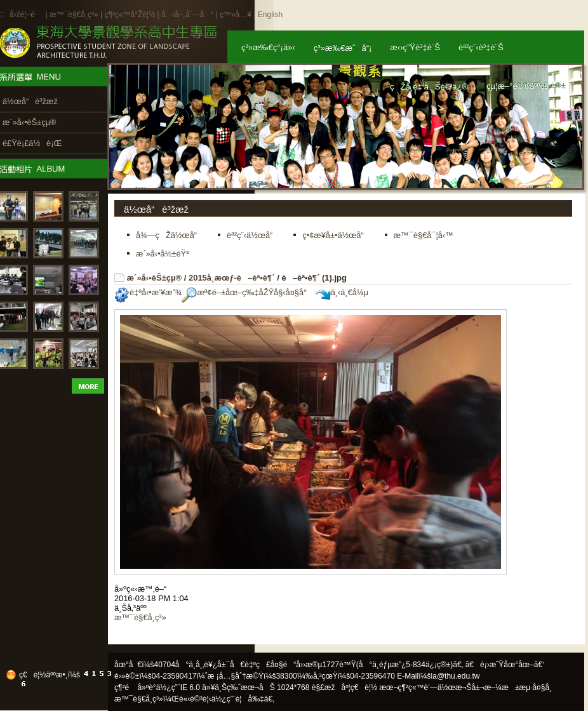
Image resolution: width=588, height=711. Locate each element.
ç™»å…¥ (236, 15)
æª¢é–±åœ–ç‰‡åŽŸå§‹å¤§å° (247, 292)
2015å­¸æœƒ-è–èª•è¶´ (232, 278)
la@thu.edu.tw (456, 676)
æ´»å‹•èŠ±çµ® (155, 278)
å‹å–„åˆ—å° (187, 15)
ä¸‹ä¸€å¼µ (342, 292)
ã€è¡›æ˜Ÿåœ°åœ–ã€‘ (505, 665)
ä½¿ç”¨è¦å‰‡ (238, 699)
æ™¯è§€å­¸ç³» (75, 15)
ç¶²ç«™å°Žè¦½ (130, 15)
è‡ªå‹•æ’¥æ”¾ (148, 292)
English (270, 15)
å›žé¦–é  (26, 15)
